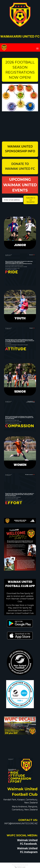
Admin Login (20, 867)
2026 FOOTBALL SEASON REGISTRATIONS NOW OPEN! (20, 70)
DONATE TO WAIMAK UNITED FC (20, 167)
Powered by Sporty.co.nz (20, 865)
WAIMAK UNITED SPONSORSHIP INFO (20, 149)
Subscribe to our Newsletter (31, 200)
